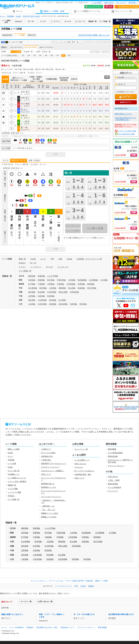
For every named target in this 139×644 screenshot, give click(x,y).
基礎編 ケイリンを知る (50, 513)
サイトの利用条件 (114, 487)
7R (58, 55)
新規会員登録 (126, 65)
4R (40, 55)
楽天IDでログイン (126, 102)
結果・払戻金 (34, 160)
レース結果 (12, 464)
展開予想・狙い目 (19, 160)
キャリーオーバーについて (51, 497)
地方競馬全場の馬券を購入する (121, 614)
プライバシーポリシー (116, 466)
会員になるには (80, 464)
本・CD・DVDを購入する (84, 614)
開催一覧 (22, 259)
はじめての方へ (95, 7)
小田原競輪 (71, 284)
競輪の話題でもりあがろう (12, 614)
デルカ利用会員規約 (115, 453)
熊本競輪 (83, 304)
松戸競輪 (32, 284)
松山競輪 (62, 300)
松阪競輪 (81, 288)
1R (23, 55)
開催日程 (32, 35)
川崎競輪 (51, 284)
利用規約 (30, 627)
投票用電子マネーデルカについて (54, 464)
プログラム (55, 42)
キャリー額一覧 (14, 471)
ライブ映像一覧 (25, 271)
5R (46, 55)
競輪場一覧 (12, 485)
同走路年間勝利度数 (64, 79)
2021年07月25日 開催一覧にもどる (94, 35)
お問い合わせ (109, 3)
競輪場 (91, 586)
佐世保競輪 (63, 304)
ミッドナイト (36, 267)
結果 (60, 259)
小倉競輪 (32, 304)
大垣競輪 (53, 288)
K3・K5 (33, 263)
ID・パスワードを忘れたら (84, 471)
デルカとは (79, 467)
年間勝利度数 (52, 79)
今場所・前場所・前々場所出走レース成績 (36, 79)
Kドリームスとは (56, 581)
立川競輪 (104, 280)
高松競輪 (32, 300)
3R (35, 55)
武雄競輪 (53, 304)
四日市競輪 (92, 288)
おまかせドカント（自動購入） (53, 471)
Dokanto (22, 263)
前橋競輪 (41, 280)
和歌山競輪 (63, 292)
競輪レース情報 (101, 581)
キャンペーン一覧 (81, 449)
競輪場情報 (7, 35)
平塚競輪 (60, 284)
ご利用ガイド (46, 449)
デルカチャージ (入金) (128, 7)
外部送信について (68, 627)
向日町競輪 (52, 292)
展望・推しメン (78, 42)
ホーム (2, 16)
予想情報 (11, 460)
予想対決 (11, 496)
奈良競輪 (41, 292)
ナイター (22, 267)
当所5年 (74, 79)
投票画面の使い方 (48, 484)
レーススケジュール (63, 586)
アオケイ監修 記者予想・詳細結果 (79, 581)
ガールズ (49, 267)
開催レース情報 (14, 449)
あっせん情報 (65, 42)
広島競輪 (41, 296)
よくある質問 (96, 3)
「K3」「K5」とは (48, 510)
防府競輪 (51, 296)
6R (52, 55)
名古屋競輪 (33, 288)
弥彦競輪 (32, 280)
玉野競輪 (32, 296)
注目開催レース (14, 474)
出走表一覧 (28, 52)
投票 (110, 7)
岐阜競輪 (43, 288)
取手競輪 (51, 280)
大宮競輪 (72, 280)
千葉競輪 (41, 284)
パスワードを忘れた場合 (127, 131)
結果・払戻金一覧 (43, 52)
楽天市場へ (133, 3)
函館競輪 (32, 276)
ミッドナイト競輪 (14, 492)
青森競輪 (41, 276)
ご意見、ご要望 (114, 480)
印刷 (107, 77)
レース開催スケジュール (17, 478)
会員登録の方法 (47, 456)
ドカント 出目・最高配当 (17, 482)
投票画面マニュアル (49, 487)
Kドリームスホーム (39, 581)
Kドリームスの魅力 (48, 453)
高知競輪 (53, 300)
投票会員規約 (113, 456)
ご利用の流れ (46, 460)
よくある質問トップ (82, 460)
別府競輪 (10, 16)
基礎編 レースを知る (49, 517)
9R (69, 55)
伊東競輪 (81, 284)
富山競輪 (72, 288)
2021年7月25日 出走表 (31, 16)
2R (29, 55)
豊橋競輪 (62, 288)
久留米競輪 (42, 304)
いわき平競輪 (53, 276)
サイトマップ (121, 3)
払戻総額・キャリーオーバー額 (89, 259)
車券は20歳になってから (123, 114)
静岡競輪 (91, 284)
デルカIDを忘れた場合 (126, 134)
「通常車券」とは (48, 506)
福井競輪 (32, 292)
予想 (52, 259)
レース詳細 (16, 52)
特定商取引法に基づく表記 (47, 627)
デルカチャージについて (50, 467)
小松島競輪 (42, 300)
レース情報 (20, 35)
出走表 (18, 16)
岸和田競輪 (74, 292)
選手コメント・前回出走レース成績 (19, 79)
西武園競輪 (82, 280)
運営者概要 (112, 449)
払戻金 (69, 259)
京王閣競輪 (94, 280)
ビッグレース (63, 267)
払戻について (46, 474)
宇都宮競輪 (61, 280)
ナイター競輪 (13, 489)
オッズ (6, 160)
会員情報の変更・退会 (83, 474)
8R (63, 55)
